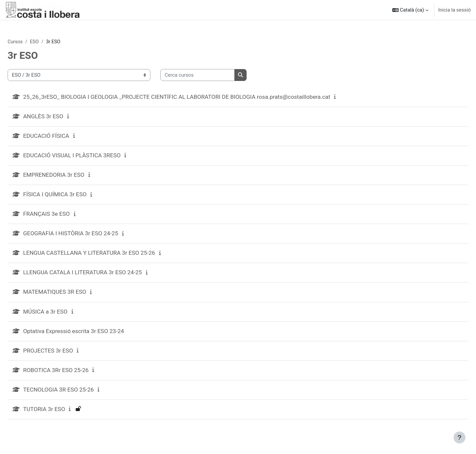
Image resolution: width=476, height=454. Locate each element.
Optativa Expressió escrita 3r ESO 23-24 (92, 335)
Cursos (31, 42)
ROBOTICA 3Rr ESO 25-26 (73, 375)
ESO (51, 42)
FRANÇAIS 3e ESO (64, 216)
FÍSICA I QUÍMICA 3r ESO (72, 196)
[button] (410, 10)
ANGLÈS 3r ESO (60, 117)
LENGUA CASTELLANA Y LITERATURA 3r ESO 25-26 (108, 256)
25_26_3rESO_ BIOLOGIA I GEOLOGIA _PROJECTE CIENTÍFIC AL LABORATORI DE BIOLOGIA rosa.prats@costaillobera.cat (199, 97)
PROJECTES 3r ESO (65, 355)
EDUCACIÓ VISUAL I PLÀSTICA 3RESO (90, 157)
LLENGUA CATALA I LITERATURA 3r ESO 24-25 (101, 276)
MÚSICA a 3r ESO (62, 315)
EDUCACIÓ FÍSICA (63, 137)
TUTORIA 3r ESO (61, 415)
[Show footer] (459, 437)
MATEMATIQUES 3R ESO (72, 296)
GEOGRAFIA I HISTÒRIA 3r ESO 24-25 (89, 236)
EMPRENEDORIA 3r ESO (71, 177)
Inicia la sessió (455, 10)
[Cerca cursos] (213, 76)
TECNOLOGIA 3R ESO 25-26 (76, 395)
